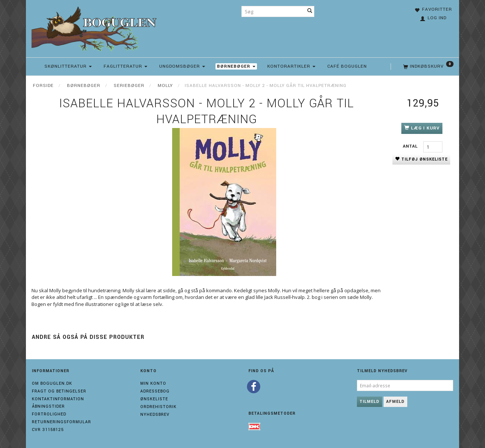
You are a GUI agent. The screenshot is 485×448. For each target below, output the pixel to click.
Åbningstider (48, 406)
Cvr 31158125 (48, 430)
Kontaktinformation (58, 399)
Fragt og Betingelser (59, 391)
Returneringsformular (61, 422)
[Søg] (310, 11)
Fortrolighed (49, 414)
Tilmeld (369, 402)
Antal (411, 146)
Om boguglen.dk (52, 383)
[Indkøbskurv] (428, 67)
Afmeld (395, 402)
